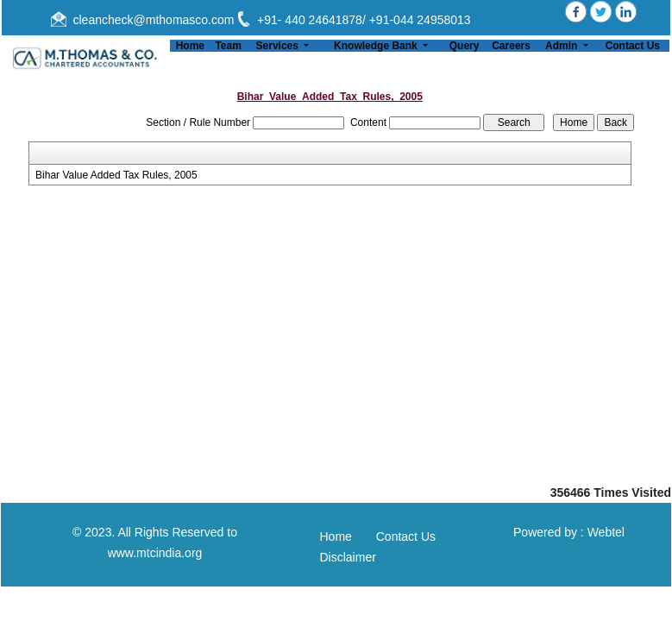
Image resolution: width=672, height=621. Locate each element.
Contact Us (633, 46)
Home (190, 46)
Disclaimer (348, 557)
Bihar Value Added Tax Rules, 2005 (116, 175)
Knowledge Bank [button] (377, 46)
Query (465, 46)
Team (228, 46)
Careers (511, 46)
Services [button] (279, 46)
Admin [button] (563, 46)
